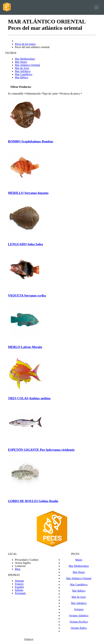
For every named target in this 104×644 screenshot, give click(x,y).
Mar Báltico (22, 77)
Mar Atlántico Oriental (27, 65)
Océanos (79, 609)
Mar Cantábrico (24, 74)
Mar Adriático (23, 71)
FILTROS (11, 53)
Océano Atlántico (79, 616)
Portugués (20, 593)
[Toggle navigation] (96, 7)
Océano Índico (79, 628)
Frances (19, 584)
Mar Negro (21, 62)
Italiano (19, 590)
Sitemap (19, 581)
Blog (18, 569)
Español (19, 587)
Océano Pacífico (79, 622)
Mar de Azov (22, 68)
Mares (79, 560)
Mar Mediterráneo (25, 59)
